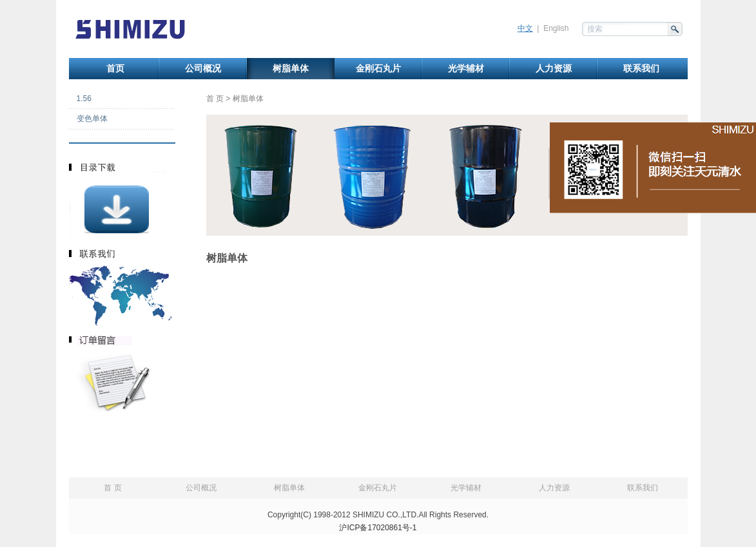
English (556, 28)
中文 (525, 28)
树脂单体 (291, 69)
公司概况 (203, 69)
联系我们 (641, 69)
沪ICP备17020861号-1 (378, 528)
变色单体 (92, 119)
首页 (115, 69)
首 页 (215, 99)
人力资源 (554, 69)
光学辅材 (466, 69)
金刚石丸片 (378, 69)
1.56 (84, 99)
